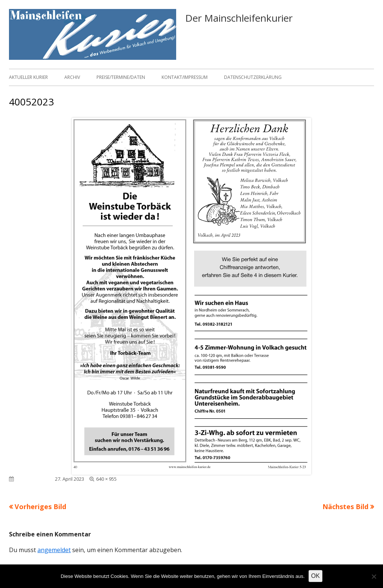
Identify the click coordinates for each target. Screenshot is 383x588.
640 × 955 (106, 479)
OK (315, 576)
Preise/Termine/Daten (121, 77)
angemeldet (54, 550)
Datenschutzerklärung (253, 77)
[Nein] (374, 576)
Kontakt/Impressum (185, 77)
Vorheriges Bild (40, 507)
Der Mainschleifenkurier (239, 18)
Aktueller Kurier (28, 77)
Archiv (72, 77)
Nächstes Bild (345, 507)
